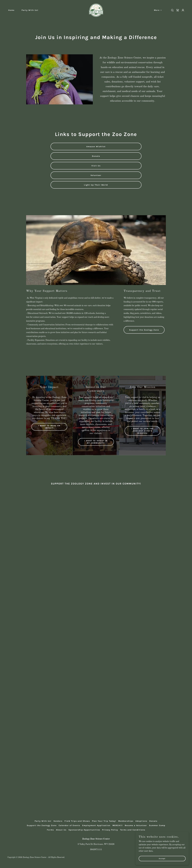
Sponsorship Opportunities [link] (84, 830)
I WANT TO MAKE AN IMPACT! (49, 427)
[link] (96, 10)
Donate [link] (153, 821)
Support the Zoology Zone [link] (42, 825)
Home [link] (11, 10)
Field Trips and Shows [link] (77, 821)
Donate (96, 156)
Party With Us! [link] (30, 10)
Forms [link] (50, 830)
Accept (162, 858)
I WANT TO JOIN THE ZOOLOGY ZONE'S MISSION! (143, 431)
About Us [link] (61, 830)
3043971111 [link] (96, 850)
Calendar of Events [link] (69, 825)
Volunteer (96, 175)
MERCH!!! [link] (118, 825)
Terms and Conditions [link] (133, 830)
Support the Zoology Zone (144, 330)
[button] (157, 10)
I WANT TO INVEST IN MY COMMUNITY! (96, 442)
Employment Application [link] (96, 825)
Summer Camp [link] (157, 825)
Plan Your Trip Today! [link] (104, 821)
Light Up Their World (96, 185)
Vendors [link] (58, 821)
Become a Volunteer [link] (136, 825)
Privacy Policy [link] (110, 830)
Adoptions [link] (141, 821)
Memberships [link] (126, 821)
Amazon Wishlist (96, 147)
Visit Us (96, 166)
